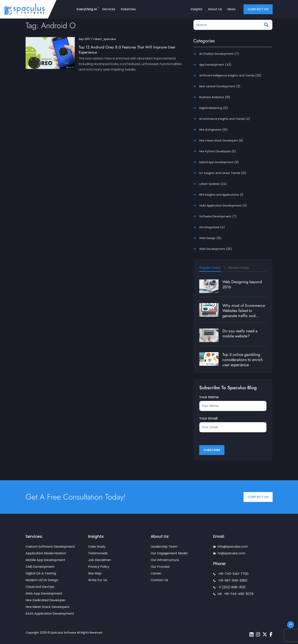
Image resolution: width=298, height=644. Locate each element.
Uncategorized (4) (212, 227)
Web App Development (44, 593)
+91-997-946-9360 (230, 580)
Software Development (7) (218, 216)
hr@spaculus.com (229, 553)
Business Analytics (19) (215, 97)
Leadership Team (164, 547)
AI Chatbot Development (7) (219, 54)
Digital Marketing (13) (214, 108)
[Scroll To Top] (291, 625)
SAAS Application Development (50, 614)
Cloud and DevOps (40, 587)
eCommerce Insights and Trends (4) (225, 119)
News (232, 9)
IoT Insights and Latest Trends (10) (223, 173)
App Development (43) (215, 65)
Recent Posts (239, 268)
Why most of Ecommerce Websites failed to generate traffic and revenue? (244, 313)
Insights (197, 9)
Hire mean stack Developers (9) (221, 141)
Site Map (95, 573)
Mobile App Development (45, 560)
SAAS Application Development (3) (223, 206)
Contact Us (258, 497)
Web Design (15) (210, 238)
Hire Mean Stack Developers (48, 607)
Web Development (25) (216, 249)
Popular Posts (210, 268)
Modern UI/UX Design (42, 580)
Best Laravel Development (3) (220, 86)
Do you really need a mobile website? (240, 334)
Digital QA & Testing (41, 573)
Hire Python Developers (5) (218, 151)
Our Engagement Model (169, 553)
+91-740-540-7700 (231, 574)
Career (156, 573)
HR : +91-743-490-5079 (233, 594)
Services (109, 9)
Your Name (209, 397)
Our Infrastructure (165, 560)
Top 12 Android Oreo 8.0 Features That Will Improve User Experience (127, 50)
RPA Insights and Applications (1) (221, 195)
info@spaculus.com (230, 547)
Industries (128, 9)
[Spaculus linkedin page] (251, 634)
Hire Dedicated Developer (46, 600)
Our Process (160, 567)
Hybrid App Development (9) (219, 162)
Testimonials (98, 553)
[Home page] (25, 9)
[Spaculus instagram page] (258, 634)
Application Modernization (46, 553)
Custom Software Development (50, 547)
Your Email (208, 418)
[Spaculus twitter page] (265, 634)
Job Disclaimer (100, 560)
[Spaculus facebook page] (271, 634)
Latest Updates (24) (213, 184)
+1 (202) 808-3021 (229, 587)
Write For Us (98, 580)
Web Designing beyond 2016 (242, 284)
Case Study (97, 547)
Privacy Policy (99, 567)
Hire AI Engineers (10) (213, 130)
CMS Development (40, 567)
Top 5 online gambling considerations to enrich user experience (243, 360)
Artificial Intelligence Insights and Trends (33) (230, 75)
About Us (215, 9)
